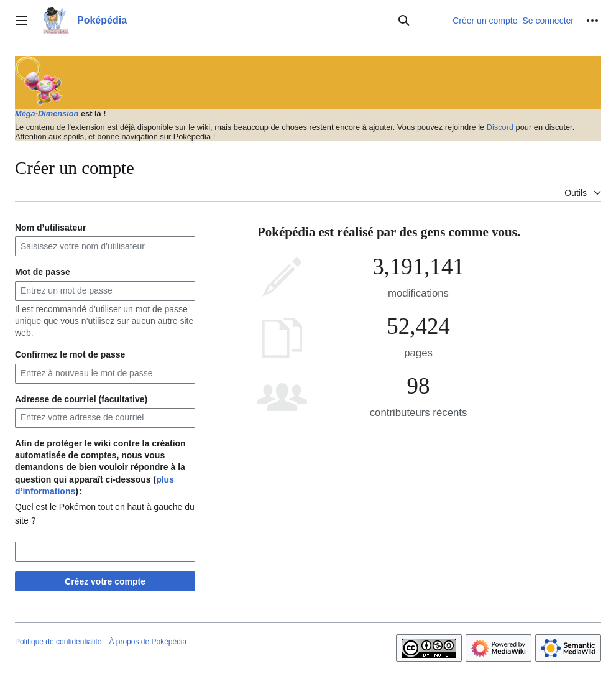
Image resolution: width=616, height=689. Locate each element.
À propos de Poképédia (148, 642)
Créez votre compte (105, 581)
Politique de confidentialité (58, 642)
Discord (500, 127)
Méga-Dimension (47, 113)
